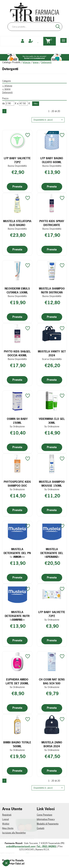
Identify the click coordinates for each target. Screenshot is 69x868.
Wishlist (6, 824)
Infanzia (26, 62)
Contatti (41, 828)
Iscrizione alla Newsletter (14, 833)
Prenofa (20, 860)
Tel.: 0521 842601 (47, 846)
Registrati (7, 815)
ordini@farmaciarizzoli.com (21, 846)
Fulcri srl (20, 863)
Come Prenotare (45, 815)
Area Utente (8, 828)
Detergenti (7, 92)
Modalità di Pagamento (48, 824)
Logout (6, 819)
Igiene (36, 62)
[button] (48, 120)
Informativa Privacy (46, 819)
